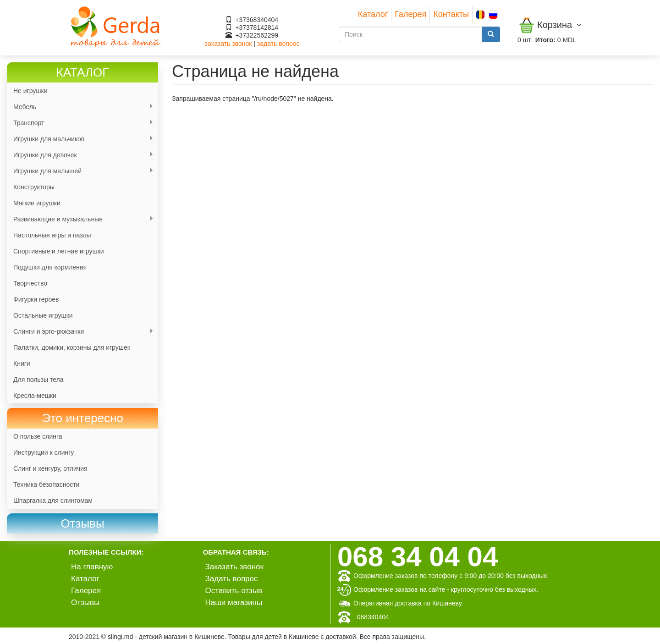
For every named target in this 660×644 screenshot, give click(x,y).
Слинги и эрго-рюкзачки (80, 332)
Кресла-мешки (35, 396)
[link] (82, 524)
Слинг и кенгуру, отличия (50, 468)
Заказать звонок (234, 567)
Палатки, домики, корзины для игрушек (72, 347)
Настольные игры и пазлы (52, 235)
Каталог (373, 14)
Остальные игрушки (43, 315)
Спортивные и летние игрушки (59, 251)
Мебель (80, 107)
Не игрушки (30, 91)
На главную (92, 567)
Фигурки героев (36, 299)
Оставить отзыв (234, 591)
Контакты (451, 14)
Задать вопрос (232, 579)
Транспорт (80, 123)
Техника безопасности (46, 484)
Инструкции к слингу (44, 452)
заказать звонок (228, 44)
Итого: (545, 40)
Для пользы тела (38, 380)
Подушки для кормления (50, 267)
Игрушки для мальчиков (80, 139)
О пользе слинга (38, 436)
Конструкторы (34, 187)
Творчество (30, 283)
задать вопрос (278, 44)
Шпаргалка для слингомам (53, 501)
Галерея (410, 14)
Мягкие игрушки (37, 203)
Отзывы (85, 603)
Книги (22, 363)
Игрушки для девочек (80, 155)
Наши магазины (234, 603)
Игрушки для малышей (80, 171)
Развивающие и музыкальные (80, 219)
